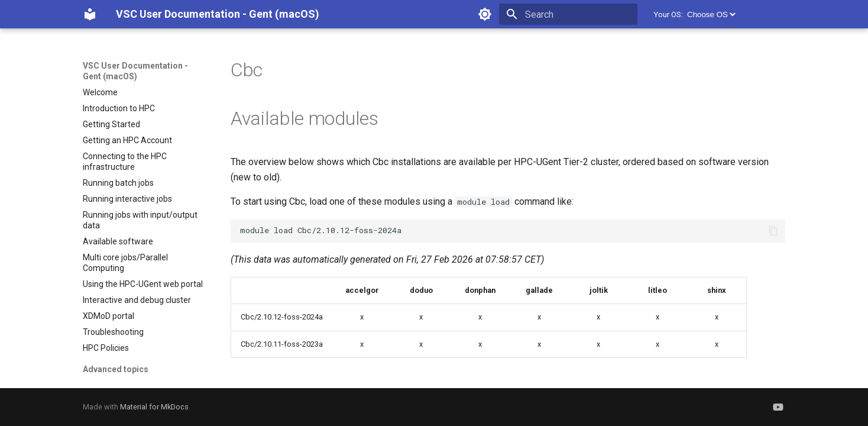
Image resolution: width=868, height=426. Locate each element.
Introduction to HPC (119, 108)
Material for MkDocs (154, 407)
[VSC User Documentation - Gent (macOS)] (90, 14)
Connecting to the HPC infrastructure (125, 162)
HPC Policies (106, 348)
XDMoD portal (108, 316)
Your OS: (668, 14)
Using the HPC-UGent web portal (143, 284)
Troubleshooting (113, 332)
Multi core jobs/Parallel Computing (125, 263)
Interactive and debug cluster (137, 300)
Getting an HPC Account (127, 140)
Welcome (100, 92)
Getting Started (111, 124)
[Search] (568, 14)
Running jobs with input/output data (140, 220)
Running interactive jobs (127, 199)
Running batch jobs (118, 183)
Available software (118, 241)
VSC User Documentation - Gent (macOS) (135, 71)
